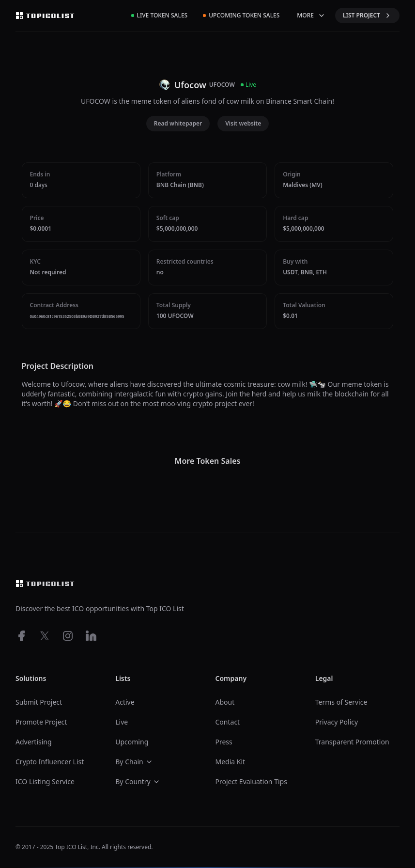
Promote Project (41, 722)
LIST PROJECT (367, 15)
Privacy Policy (337, 722)
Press (224, 742)
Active (125, 702)
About (225, 702)
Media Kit (231, 762)
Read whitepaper (178, 123)
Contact (228, 722)
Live (122, 722)
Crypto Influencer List (50, 762)
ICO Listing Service (45, 781)
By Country (138, 781)
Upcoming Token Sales (241, 15)
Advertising (34, 742)
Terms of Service (341, 702)
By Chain (134, 762)
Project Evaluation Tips (251, 781)
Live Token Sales (160, 15)
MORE (311, 15)
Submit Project (39, 702)
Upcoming (132, 742)
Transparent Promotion (352, 742)
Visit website (243, 123)
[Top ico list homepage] (45, 16)
